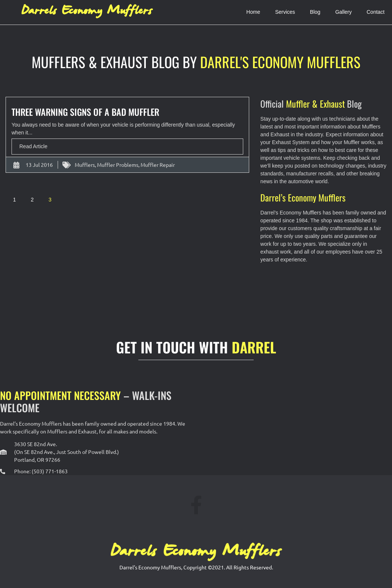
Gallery (343, 12)
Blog (315, 12)
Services (285, 12)
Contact (376, 12)
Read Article (33, 146)
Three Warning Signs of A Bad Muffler (85, 112)
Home (253, 12)
